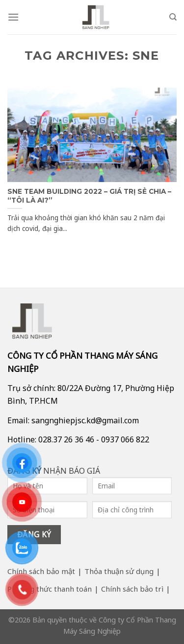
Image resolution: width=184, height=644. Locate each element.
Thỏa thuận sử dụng (119, 571)
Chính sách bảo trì (132, 589)
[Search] (173, 17)
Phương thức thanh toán (50, 589)
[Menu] (13, 17)
